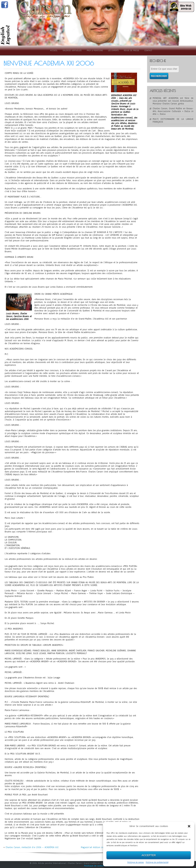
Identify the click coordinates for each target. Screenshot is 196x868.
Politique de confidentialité (157, 862)
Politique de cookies (136, 862)
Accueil (54, 50)
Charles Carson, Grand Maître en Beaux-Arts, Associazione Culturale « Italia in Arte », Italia (173, 111)
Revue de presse (131, 50)
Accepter (149, 855)
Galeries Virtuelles (72, 50)
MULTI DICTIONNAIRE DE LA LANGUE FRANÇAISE (173, 120)
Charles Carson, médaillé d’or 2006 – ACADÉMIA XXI (32, 847)
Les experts (113, 50)
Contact (148, 50)
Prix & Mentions (95, 50)
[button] (189, 826)
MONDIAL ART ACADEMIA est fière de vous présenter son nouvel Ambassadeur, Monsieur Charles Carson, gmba (173, 101)
